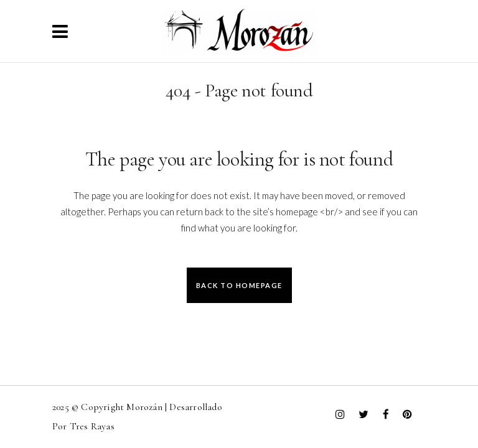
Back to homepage (239, 285)
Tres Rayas (92, 426)
